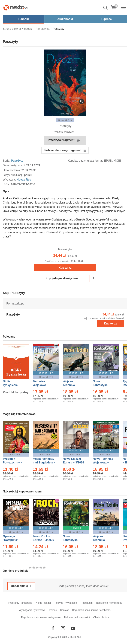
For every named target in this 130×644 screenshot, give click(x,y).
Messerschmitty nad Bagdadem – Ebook (44, 462)
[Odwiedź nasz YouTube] (73, 628)
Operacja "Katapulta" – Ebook (12, 540)
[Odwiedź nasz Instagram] (63, 628)
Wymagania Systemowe (32, 610)
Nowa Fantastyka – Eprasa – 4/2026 (103, 385)
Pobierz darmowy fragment (63, 150)
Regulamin (87, 603)
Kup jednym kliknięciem (62, 278)
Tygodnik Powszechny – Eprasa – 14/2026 (14, 462)
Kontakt (64, 610)
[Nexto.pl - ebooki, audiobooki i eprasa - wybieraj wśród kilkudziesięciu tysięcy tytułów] (16, 8)
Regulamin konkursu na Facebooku (92, 610)
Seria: (7, 161)
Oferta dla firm (101, 617)
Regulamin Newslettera (109, 603)
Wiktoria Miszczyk (64, 132)
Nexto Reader (43, 603)
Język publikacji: (13, 175)
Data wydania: (12, 170)
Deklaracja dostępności (77, 617)
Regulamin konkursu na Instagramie (41, 617)
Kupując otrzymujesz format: (86, 161)
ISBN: (7, 184)
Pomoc (53, 610)
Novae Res (24, 180)
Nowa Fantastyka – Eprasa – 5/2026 (73, 540)
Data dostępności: (15, 165)
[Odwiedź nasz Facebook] (53, 628)
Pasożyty (17, 161)
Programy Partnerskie (20, 603)
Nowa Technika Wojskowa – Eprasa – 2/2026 (103, 462)
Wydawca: (10, 180)
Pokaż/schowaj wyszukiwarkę (106, 8)
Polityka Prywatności (66, 603)
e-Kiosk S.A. (75, 637)
